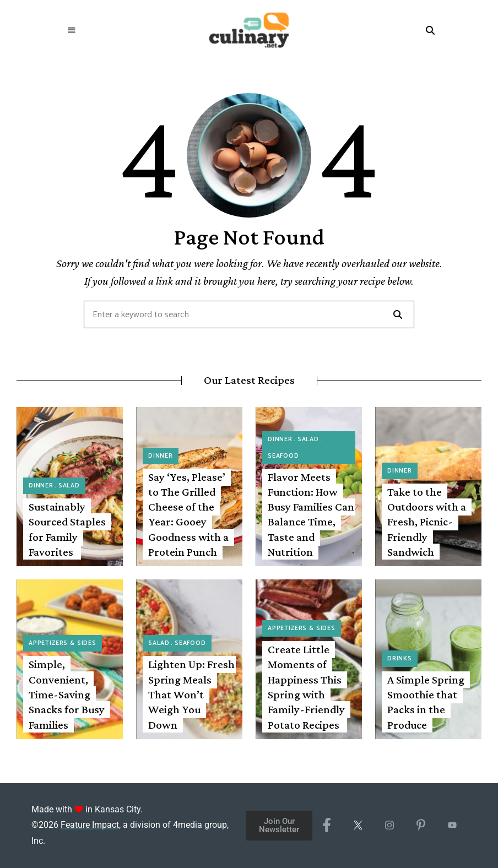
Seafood (283, 456)
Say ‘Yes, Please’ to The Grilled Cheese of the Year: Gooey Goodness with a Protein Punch (188, 514)
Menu (72, 30)
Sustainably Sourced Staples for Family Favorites (67, 529)
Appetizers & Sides (63, 643)
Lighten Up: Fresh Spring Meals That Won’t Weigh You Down (191, 694)
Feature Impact (90, 825)
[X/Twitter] (358, 826)
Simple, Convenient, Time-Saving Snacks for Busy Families (67, 694)
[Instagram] (389, 826)
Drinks (400, 659)
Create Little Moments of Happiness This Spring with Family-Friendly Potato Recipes (306, 687)
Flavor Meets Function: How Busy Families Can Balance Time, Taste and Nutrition (311, 514)
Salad (69, 486)
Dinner (41, 486)
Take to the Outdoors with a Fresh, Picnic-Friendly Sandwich (427, 522)
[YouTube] (452, 826)
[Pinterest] (421, 826)
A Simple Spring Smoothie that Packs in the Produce (426, 702)
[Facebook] (326, 826)
